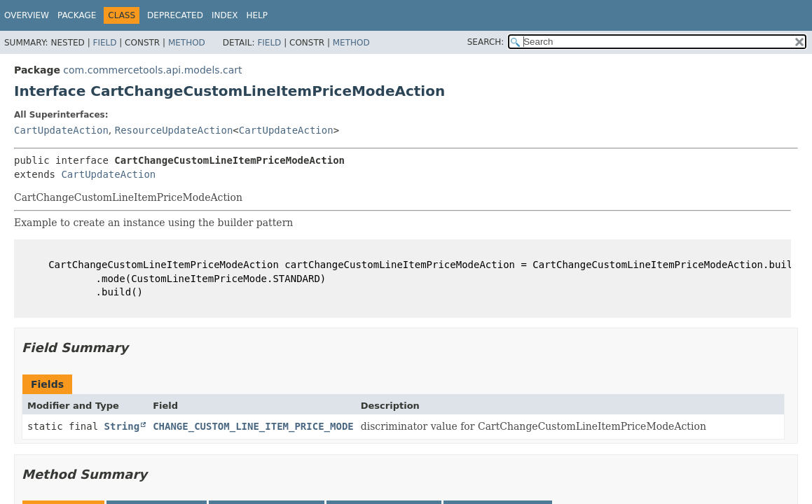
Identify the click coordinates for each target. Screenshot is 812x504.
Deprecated (175, 15)
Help (257, 15)
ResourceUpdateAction (174, 130)
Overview (27, 15)
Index (225, 15)
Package (77, 15)
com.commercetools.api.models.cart (152, 70)
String (122, 426)
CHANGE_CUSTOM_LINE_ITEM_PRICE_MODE (253, 426)
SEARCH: (486, 42)
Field (104, 43)
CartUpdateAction (61, 130)
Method (187, 43)
